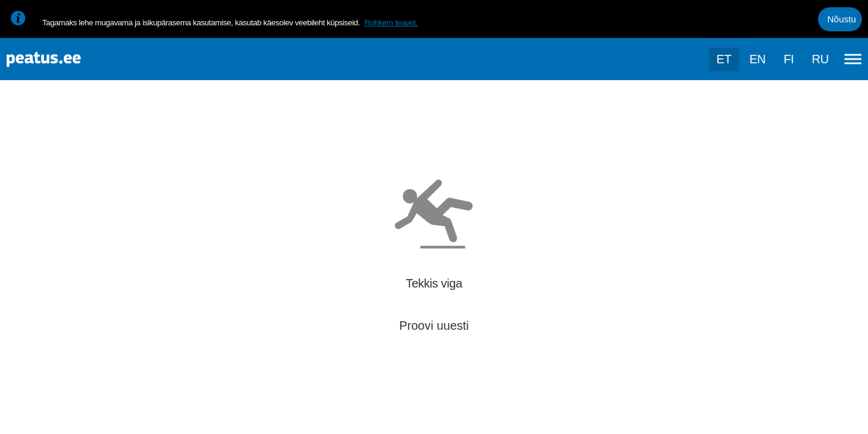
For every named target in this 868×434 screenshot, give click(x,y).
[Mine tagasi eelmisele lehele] (19, 118)
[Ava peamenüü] (853, 59)
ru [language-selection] (820, 59)
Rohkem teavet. (391, 23)
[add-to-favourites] (268, 130)
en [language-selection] (757, 59)
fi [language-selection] (789, 59)
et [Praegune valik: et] (724, 59)
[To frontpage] (69, 59)
